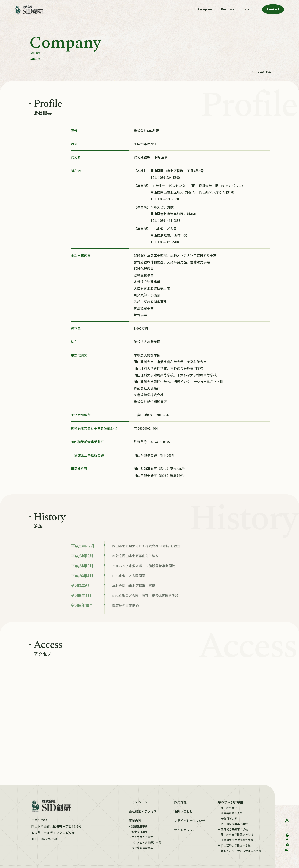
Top (254, 72)
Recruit (248, 9)
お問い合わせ (183, 811)
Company (205, 9)
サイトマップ (183, 830)
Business (228, 9)
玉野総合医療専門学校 (234, 829)
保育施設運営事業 (142, 848)
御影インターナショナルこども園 (241, 851)
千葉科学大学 (229, 819)
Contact (273, 9)
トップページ (138, 802)
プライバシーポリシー (190, 821)
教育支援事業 (140, 832)
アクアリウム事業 (142, 837)
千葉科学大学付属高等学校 (237, 840)
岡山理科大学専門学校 (234, 824)
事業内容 (135, 821)
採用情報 (180, 802)
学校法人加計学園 (231, 802)
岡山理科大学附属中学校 (236, 845)
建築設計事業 (140, 826)
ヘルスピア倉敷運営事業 (146, 842)
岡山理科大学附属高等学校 (237, 835)
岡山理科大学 (229, 808)
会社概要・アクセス (143, 811)
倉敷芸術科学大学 (232, 813)
